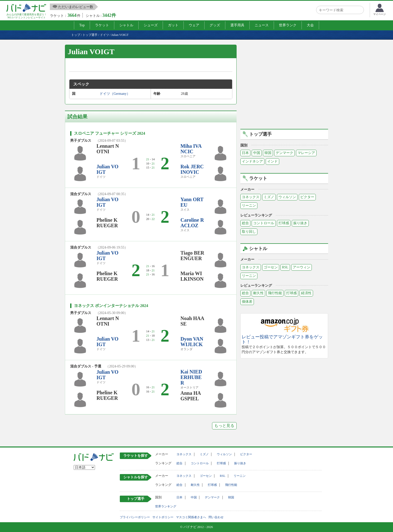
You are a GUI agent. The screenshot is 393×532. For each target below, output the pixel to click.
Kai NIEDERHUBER (191, 377)
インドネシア (252, 161)
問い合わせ (216, 517)
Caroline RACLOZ (192, 223)
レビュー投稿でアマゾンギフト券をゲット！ (282, 339)
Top (82, 25)
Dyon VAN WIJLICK (192, 342)
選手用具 (237, 25)
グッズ (215, 25)
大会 (310, 25)
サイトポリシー (163, 517)
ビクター (307, 197)
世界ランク (288, 25)
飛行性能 (275, 293)
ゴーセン (271, 267)
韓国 (268, 153)
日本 (245, 153)
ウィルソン (287, 197)
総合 (245, 223)
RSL (285, 267)
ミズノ (269, 197)
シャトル (126, 25)
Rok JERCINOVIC (192, 169)
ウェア (194, 25)
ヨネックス (251, 197)
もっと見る (224, 426)
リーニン (249, 206)
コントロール (264, 223)
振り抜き (300, 223)
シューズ (151, 25)
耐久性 (258, 293)
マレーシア (306, 153)
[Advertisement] (284, 86)
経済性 (306, 293)
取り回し (249, 232)
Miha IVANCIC (191, 149)
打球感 (284, 223)
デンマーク (284, 153)
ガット (173, 25)
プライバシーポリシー (135, 517)
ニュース (262, 25)
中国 (257, 153)
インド (272, 161)
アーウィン (302, 267)
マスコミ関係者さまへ (191, 517)
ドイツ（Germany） (115, 94)
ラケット (102, 25)
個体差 (247, 302)
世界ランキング (166, 506)
